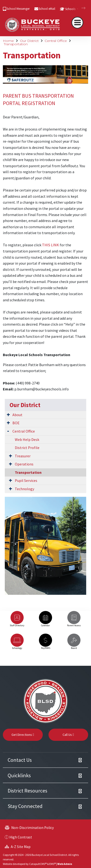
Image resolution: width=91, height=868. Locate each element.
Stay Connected (25, 806)
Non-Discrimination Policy (29, 828)
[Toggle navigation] (77, 23)
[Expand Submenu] (8, 414)
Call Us (68, 735)
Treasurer (23, 456)
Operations (24, 464)
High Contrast (21, 837)
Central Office (56, 41)
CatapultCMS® (38, 864)
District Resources (27, 791)
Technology (24, 489)
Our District (29, 41)
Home (8, 41)
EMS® (52, 864)
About (17, 415)
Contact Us (20, 760)
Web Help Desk (27, 439)
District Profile (27, 448)
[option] (17, 621)
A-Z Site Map (18, 847)
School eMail (47, 9)
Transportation (16, 44)
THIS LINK (51, 245)
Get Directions (23, 735)
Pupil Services (26, 480)
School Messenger (18, 9)
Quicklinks (19, 775)
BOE (16, 423)
